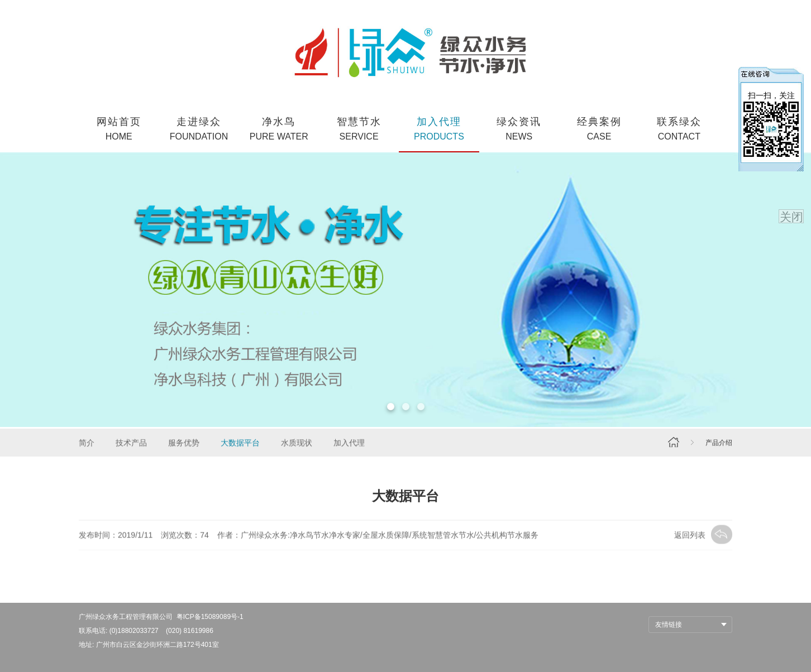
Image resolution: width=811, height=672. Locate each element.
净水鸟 (279, 130)
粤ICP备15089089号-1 (210, 617)
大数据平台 (240, 444)
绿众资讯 (519, 130)
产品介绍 (719, 444)
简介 (87, 444)
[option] (405, 290)
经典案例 (599, 130)
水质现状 (297, 444)
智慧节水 (359, 130)
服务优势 (184, 444)
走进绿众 (199, 130)
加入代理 (439, 130)
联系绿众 (679, 130)
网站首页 (119, 130)
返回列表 (703, 536)
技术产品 (131, 444)
